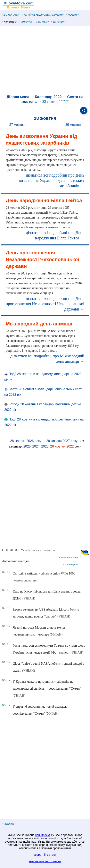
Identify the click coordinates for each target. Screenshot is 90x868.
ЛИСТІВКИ (42, 22)
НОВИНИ (72, 15)
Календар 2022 (48, 97)
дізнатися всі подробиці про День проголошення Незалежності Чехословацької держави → (45, 304)
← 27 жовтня (15, 125)
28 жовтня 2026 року (26, 441)
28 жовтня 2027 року (62, 441)
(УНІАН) (29, 598)
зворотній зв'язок (45, 855)
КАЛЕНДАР (10, 22)
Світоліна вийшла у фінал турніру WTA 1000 (44, 573)
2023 (45, 446)
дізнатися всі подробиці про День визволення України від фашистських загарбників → (52, 180)
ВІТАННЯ (26, 22)
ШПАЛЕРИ (59, 22)
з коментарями (71, 564)
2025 (27, 446)
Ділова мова (18, 97)
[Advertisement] (45, 61)
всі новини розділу (69, 558)
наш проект (43, 835)
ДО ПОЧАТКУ (11, 15)
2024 (36, 446)
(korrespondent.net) (25, 580)
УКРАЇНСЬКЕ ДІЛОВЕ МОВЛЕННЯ (43, 15)
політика (8, 824)
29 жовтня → (75, 125)
